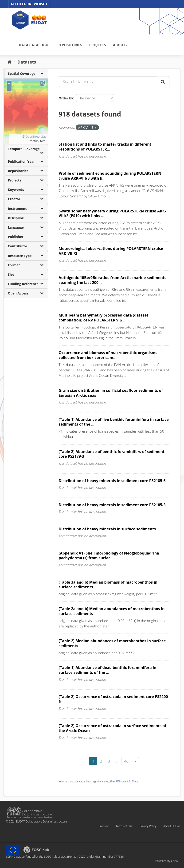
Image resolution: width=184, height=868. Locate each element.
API (117, 781)
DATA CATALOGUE (35, 45)
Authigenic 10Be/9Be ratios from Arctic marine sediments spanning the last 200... (113, 280)
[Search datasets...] (108, 82)
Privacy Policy (148, 826)
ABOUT (120, 45)
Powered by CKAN (167, 861)
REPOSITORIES (70, 45)
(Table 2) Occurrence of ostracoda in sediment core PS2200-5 (114, 699)
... (117, 761)
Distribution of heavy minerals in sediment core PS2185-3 (112, 505)
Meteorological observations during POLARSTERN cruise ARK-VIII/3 (111, 251)
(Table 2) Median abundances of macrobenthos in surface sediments (112, 643)
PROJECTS (97, 45)
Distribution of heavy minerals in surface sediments (107, 529)
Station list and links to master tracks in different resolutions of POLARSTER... (105, 147)
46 (126, 761)
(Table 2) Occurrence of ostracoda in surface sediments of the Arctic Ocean (113, 728)
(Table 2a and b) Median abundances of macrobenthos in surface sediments (112, 611)
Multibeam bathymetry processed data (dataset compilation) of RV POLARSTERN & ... (104, 318)
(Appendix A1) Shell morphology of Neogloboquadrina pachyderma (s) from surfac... (109, 556)
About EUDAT (172, 826)
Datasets (27, 62)
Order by (66, 98)
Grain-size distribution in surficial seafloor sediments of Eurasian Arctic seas (111, 393)
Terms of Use (124, 826)
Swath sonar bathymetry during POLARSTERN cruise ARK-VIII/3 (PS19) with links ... (112, 213)
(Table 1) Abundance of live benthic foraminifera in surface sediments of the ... (114, 422)
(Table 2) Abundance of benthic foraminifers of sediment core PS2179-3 (112, 454)
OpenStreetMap (36, 137)
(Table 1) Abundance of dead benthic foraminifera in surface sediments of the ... (108, 670)
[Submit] (163, 82)
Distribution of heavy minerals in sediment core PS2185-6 (112, 481)
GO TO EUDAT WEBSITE (29, 4)
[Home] (10, 62)
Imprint (104, 826)
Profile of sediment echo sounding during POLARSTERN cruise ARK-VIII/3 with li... (110, 176)
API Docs (133, 781)
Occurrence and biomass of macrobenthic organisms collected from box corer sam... (108, 355)
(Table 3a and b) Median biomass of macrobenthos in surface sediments (108, 585)
